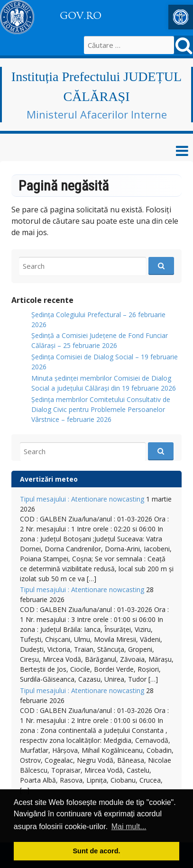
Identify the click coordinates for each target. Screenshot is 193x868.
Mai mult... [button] (129, 827)
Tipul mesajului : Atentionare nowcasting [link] (82, 499)
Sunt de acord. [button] (97, 851)
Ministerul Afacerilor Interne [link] (97, 114)
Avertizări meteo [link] (49, 479)
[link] (181, 17)
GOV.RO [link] (81, 16)
